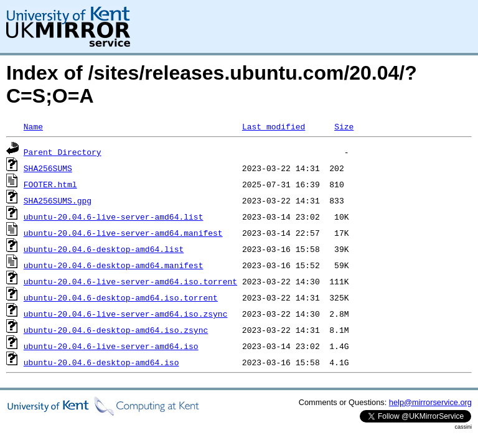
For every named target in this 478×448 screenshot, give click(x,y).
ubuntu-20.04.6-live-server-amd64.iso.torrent (130, 281)
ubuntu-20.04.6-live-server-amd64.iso (111, 346)
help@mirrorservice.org (430, 402)
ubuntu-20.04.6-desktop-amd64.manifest (114, 265)
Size (344, 126)
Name (33, 126)
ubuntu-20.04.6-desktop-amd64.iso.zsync (116, 330)
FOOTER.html (50, 184)
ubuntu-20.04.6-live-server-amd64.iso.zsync (126, 314)
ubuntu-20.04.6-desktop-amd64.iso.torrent (121, 297)
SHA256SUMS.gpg (58, 200)
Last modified (274, 126)
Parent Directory (63, 152)
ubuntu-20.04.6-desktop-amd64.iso (101, 362)
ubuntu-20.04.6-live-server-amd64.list (114, 217)
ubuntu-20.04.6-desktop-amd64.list (104, 249)
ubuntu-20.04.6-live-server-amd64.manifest (123, 233)
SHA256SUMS (48, 168)
